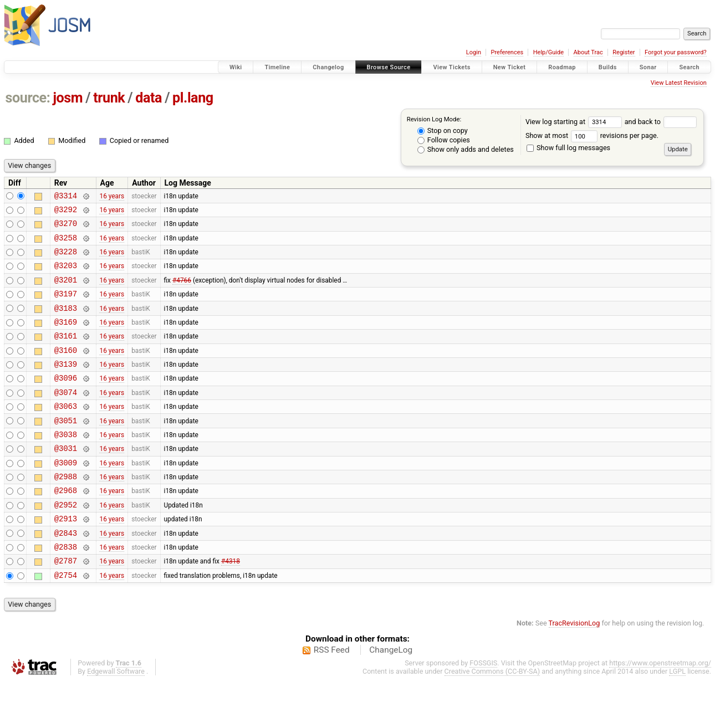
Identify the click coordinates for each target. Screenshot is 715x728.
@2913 (66, 558)
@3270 (66, 228)
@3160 (66, 370)
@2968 (66, 527)
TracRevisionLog (574, 670)
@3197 (66, 307)
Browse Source (389, 67)
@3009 (66, 496)
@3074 (66, 417)
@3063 (66, 432)
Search (689, 67)
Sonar (648, 67)
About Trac (588, 52)
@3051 (66, 448)
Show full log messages (568, 148)
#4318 (231, 606)
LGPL (677, 718)
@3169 (66, 338)
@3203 (66, 275)
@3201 (66, 291)
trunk (109, 98)
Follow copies (444, 140)
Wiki (236, 67)
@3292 (66, 212)
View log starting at (575, 122)
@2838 (66, 590)
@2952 (66, 543)
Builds (608, 67)
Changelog (328, 67)
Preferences (507, 52)
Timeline (277, 67)
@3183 (66, 323)
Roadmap (562, 67)
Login (474, 52)
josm (68, 98)
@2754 (66, 621)
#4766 (182, 291)
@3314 (66, 197)
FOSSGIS (483, 709)
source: (28, 98)
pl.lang (193, 98)
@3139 (66, 385)
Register (624, 52)
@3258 (66, 244)
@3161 (66, 354)
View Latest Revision (679, 83)
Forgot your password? (676, 52)
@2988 (66, 511)
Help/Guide (548, 52)
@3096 (66, 401)
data (149, 98)
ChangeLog (391, 696)
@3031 (66, 480)
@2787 (66, 605)
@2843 (66, 574)
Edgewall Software (116, 718)
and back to (661, 122)
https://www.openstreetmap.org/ (660, 709)
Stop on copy (443, 130)
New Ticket (510, 67)
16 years (112, 197)
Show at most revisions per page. (592, 135)
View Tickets (451, 67)
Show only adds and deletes (466, 149)
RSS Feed (332, 696)
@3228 (66, 260)
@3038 (66, 464)
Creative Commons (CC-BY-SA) (492, 718)
